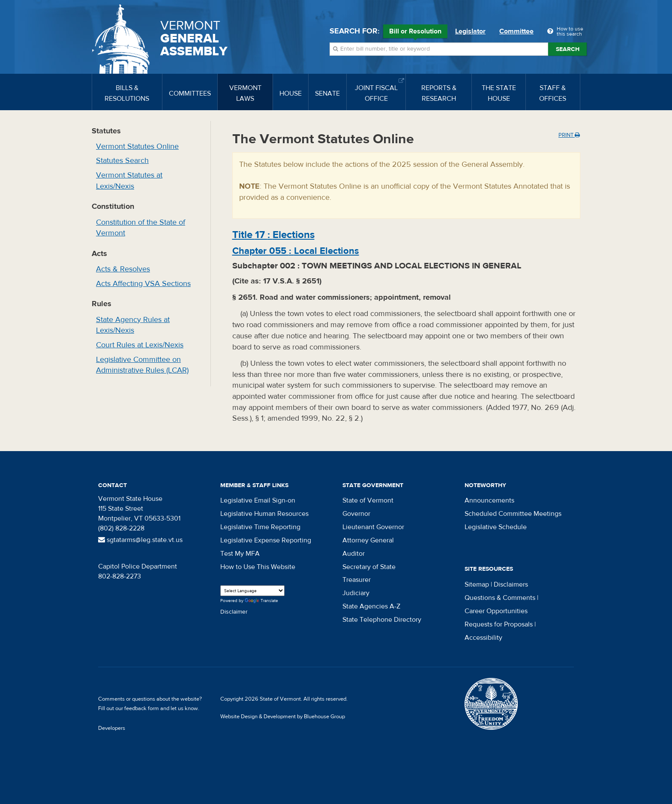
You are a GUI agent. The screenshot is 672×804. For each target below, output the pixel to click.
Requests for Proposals (499, 624)
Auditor (354, 554)
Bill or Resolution (415, 33)
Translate (261, 601)
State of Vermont (368, 500)
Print (569, 135)
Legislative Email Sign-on (258, 500)
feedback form (142, 708)
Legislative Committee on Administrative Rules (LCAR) (142, 365)
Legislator (470, 31)
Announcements (489, 500)
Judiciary (356, 593)
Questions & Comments (500, 598)
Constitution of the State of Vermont (141, 228)
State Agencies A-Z (371, 606)
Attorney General (368, 540)
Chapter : (296, 251)
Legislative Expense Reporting (266, 540)
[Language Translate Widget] (252, 591)
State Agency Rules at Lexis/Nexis (133, 325)
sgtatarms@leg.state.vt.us (140, 540)
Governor (356, 514)
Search (568, 49)
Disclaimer (234, 612)
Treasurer (357, 580)
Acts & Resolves (123, 269)
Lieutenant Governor (373, 527)
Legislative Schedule (496, 527)
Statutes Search (122, 161)
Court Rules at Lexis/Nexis (140, 345)
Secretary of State (369, 567)
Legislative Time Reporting (260, 527)
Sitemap (477, 584)
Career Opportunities (496, 611)
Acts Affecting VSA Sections (143, 284)
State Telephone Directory (382, 620)
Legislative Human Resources (264, 514)
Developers (112, 728)
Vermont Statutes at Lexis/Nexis (129, 181)
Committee (516, 31)
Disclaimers (511, 584)
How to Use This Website (258, 567)
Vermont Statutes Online (137, 146)
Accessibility (483, 638)
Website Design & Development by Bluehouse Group (283, 717)
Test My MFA (240, 554)
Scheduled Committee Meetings (513, 514)
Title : (273, 235)
